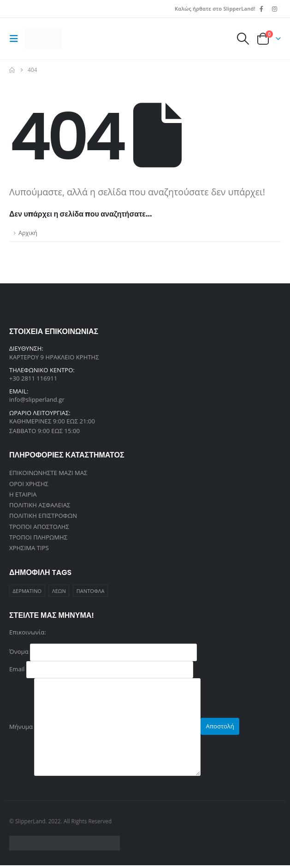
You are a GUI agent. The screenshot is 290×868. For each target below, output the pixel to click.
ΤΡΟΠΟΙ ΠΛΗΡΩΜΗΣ (38, 540)
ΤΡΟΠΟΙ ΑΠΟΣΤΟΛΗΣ (39, 528)
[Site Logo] (43, 39)
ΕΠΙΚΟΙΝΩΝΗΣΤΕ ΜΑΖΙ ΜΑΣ (48, 473)
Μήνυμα (105, 729)
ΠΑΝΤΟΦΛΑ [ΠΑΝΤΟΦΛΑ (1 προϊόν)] (91, 594)
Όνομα (103, 654)
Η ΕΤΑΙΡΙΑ (23, 495)
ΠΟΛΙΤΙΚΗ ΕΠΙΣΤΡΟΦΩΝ (43, 517)
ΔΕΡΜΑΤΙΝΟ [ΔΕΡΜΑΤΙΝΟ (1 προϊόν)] (27, 594)
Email (101, 671)
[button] (16, 39)
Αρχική (28, 233)
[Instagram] (275, 9)
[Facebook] (261, 9)
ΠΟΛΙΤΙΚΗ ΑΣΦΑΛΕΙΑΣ (40, 506)
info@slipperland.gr (37, 399)
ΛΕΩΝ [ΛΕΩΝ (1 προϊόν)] (59, 594)
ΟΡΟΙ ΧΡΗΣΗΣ (29, 484)
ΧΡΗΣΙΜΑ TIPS (29, 551)
